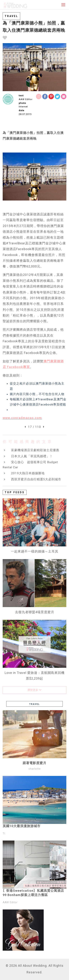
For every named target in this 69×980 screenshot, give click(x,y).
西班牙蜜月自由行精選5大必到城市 (36, 479)
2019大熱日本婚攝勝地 (28, 473)
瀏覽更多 (34, 690)
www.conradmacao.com (22, 418)
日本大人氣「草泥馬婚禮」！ (32, 456)
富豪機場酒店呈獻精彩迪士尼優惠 (35, 450)
